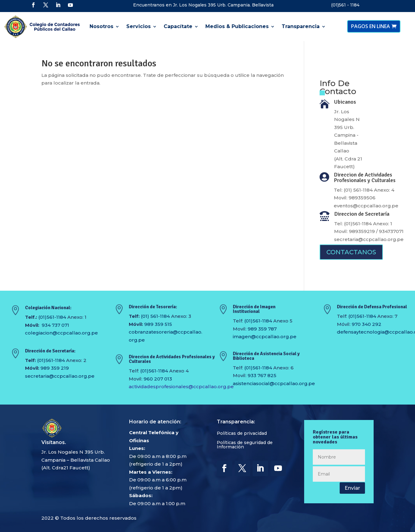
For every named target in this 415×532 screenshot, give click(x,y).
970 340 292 (367, 324)
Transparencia (301, 26)
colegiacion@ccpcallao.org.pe (61, 333)
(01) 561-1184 (155, 316)
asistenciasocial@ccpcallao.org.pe (274, 383)
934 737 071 (55, 325)
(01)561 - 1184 (345, 5)
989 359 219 (55, 368)
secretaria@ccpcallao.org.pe (369, 239)
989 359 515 (158, 324)
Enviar (352, 488)
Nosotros (101, 26)
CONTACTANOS (351, 252)
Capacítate (178, 26)
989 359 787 (262, 329)
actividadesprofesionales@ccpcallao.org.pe (181, 387)
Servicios (138, 26)
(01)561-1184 (52, 317)
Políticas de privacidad (242, 434)
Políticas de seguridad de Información (245, 445)
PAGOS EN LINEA (371, 26)
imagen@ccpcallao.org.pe (265, 337)
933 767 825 (262, 375)
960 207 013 (158, 379)
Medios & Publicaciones (237, 26)
